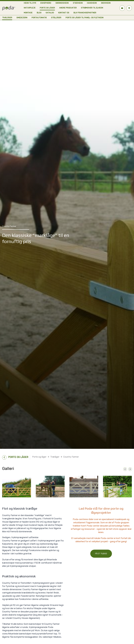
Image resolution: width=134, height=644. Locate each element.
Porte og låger (47, 8)
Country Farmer (71, 457)
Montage (28, 13)
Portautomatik (39, 18)
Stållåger (56, 18)
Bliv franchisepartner (85, 13)
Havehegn (92, 3)
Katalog (50, 13)
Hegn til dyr (30, 3)
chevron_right (130, 469)
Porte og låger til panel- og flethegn (84, 18)
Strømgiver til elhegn (92, 8)
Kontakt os (64, 13)
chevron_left (125, 469)
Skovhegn (106, 3)
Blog (39, 13)
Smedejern (22, 18)
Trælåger (7, 18)
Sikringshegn (62, 3)
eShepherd (46, 3)
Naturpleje (30, 8)
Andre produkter (68, 8)
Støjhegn (78, 3)
